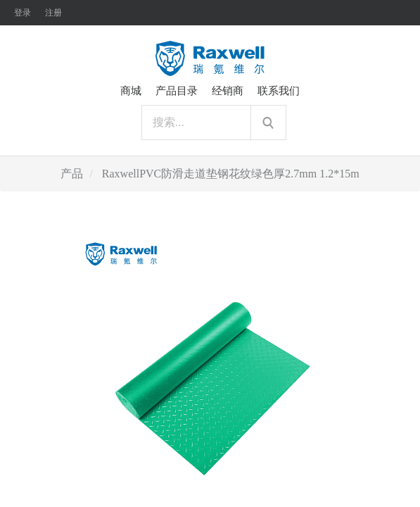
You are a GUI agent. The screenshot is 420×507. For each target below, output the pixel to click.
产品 (72, 174)
